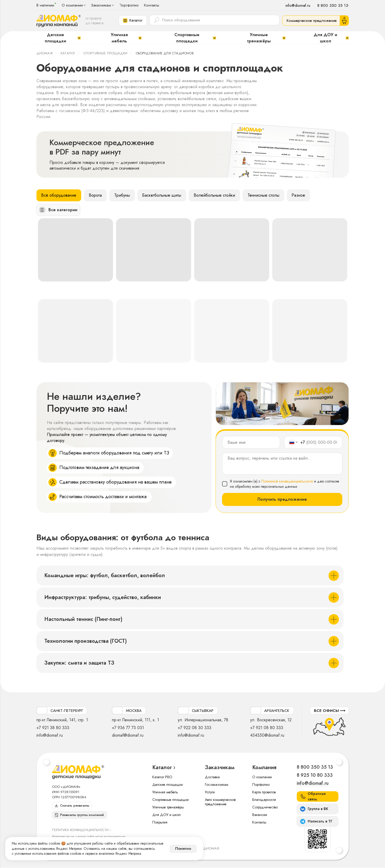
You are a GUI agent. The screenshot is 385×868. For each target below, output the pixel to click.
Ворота (96, 195)
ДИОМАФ (45, 53)
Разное (299, 195)
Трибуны (122, 195)
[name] (251, 442)
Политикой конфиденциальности (287, 481)
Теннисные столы (264, 195)
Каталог (68, 53)
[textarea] (282, 464)
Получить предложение (282, 500)
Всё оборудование (59, 195)
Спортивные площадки (105, 53)
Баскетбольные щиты (162, 195)
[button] (133, 21)
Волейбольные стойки (215, 195)
